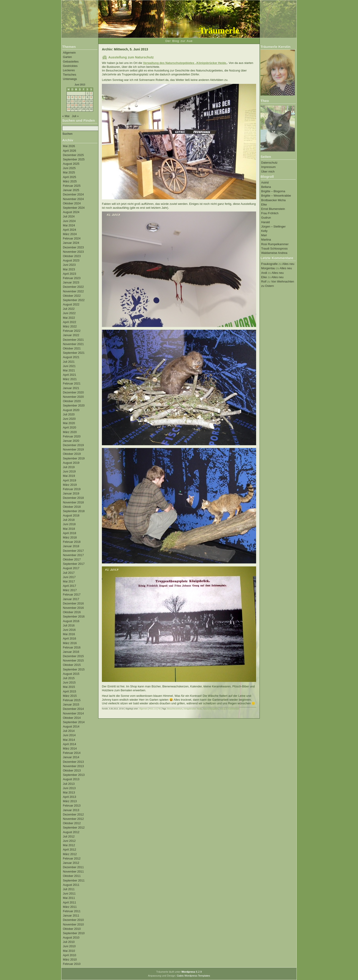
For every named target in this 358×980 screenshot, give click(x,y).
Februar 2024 (72, 238)
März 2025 (70, 181)
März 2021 (70, 379)
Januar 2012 (71, 863)
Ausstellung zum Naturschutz (131, 57)
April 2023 (70, 274)
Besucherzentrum (175, 709)
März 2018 (70, 537)
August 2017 (71, 568)
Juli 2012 (69, 836)
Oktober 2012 (72, 823)
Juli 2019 (69, 467)
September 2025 (74, 159)
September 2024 (74, 208)
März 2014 (70, 748)
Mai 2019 (69, 476)
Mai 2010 (69, 951)
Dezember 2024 (73, 194)
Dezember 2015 (73, 656)
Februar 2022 (72, 331)
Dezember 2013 (73, 762)
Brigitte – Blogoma (273, 191)
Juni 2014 (69, 735)
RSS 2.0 (153, 709)
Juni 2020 (69, 419)
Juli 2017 (69, 573)
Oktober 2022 (72, 296)
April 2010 (70, 955)
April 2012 (70, 850)
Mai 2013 (69, 792)
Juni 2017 (69, 577)
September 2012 (74, 828)
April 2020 (70, 427)
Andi (264, 273)
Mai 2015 (69, 687)
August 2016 (71, 621)
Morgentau (268, 268)
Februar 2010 (72, 964)
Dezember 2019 (73, 445)
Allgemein (69, 53)
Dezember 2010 (73, 920)
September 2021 (74, 353)
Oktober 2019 (72, 454)
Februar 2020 (72, 436)
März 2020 (70, 432)
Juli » (75, 116)
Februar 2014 (72, 753)
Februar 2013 (72, 806)
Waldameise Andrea (274, 253)
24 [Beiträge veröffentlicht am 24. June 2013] (69, 109)
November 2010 (73, 924)
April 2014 (70, 744)
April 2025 (70, 177)
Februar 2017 (72, 594)
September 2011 (74, 880)
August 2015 (71, 674)
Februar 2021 (72, 383)
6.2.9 (192, 972)
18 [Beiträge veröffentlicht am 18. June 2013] (72, 105)
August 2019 (71, 463)
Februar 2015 (72, 700)
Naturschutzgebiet (211, 709)
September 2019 (74, 458)
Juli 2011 (69, 889)
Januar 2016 (71, 652)
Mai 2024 (69, 225)
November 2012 (73, 819)
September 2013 (74, 775)
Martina (266, 240)
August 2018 (71, 515)
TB (159, 709)
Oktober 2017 (72, 559)
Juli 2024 (69, 216)
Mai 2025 (69, 172)
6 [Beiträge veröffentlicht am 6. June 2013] (80, 97)
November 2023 (73, 252)
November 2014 (73, 713)
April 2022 (70, 322)
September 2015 (74, 669)
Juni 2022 (69, 313)
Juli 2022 (69, 309)
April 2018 (70, 533)
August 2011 (71, 885)
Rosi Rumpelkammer (275, 244)
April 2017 (70, 586)
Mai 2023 (69, 269)
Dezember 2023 (73, 247)
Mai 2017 (69, 581)
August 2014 (71, 726)
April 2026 (70, 151)
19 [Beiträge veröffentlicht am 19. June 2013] (76, 105)
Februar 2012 (72, 858)
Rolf (264, 281)
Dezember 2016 (73, 603)
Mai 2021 (69, 370)
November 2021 (73, 344)
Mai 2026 (69, 146)
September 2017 (74, 564)
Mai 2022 (69, 318)
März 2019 (70, 485)
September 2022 (74, 300)
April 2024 (70, 230)
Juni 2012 (69, 841)
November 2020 (73, 397)
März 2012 (70, 854)
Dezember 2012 (73, 814)
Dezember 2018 (73, 498)
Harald (266, 222)
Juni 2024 (69, 221)
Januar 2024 (71, 243)
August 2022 (71, 304)
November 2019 (73, 449)
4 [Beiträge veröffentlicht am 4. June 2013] (72, 97)
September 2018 (74, 511)
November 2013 (73, 766)
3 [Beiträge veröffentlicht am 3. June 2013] (69, 97)
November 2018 (73, 502)
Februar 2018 (72, 542)
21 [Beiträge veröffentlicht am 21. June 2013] (84, 105)
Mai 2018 (69, 529)
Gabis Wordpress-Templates (193, 976)
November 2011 (73, 872)
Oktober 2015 (72, 665)
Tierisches (70, 75)
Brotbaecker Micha (273, 200)
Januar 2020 (71, 441)
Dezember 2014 (73, 709)
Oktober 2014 (72, 718)
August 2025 (71, 164)
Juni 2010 (69, 946)
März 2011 (70, 907)
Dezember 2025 (73, 155)
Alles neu (288, 264)
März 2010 (70, 959)
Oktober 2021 (72, 348)
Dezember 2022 (73, 287)
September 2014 (74, 722)
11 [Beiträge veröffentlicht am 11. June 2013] (72, 101)
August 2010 (71, 937)
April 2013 (70, 797)
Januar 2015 (71, 704)
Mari (264, 235)
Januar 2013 (71, 810)
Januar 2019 (71, 493)
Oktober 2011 (72, 876)
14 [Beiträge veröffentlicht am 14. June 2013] (84, 101)
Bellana (266, 187)
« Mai (66, 116)
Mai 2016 (69, 634)
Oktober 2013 (72, 770)
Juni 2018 (69, 524)
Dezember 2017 (73, 551)
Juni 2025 (69, 168)
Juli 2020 (69, 414)
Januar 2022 (71, 335)
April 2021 (70, 375)
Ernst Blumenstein (273, 209)
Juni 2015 (69, 682)
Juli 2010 (69, 942)
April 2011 (70, 902)
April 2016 (70, 638)
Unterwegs (70, 79)
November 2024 (73, 199)
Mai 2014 (69, 740)
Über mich (268, 172)
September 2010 (74, 933)
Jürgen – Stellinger (273, 226)
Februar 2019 (72, 489)
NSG (222, 709)
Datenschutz (269, 163)
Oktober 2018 (72, 507)
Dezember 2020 (73, 392)
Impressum (268, 167)
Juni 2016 (69, 630)
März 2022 (70, 326)
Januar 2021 (71, 388)
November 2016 (73, 608)
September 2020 (74, 405)
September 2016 (74, 616)
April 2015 (70, 691)
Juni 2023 (69, 265)
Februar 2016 (72, 647)
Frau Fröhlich (270, 213)
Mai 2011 (69, 898)
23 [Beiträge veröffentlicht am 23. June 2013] (91, 105)
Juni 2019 (69, 471)
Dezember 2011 (73, 867)
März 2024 (70, 234)
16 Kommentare (233, 709)
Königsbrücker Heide (193, 709)
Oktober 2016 (72, 612)
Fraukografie (269, 264)
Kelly (264, 231)
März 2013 (70, 801)
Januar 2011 (71, 915)
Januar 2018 (71, 546)
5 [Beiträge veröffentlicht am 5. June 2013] (76, 97)
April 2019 (70, 480)
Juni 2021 (69, 366)
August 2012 (71, 832)
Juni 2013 (69, 788)
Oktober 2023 (72, 256)
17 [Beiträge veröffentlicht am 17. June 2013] (69, 105)
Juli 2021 (69, 362)
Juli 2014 (69, 731)
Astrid (265, 183)
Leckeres (69, 70)
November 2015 (73, 660)
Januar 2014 (71, 757)
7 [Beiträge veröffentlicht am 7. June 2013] (84, 97)
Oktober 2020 (72, 401)
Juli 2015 (69, 678)
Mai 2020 (69, 423)
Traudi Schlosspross (274, 248)
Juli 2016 (69, 625)
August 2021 (71, 357)
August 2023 (71, 260)
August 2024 (71, 212)
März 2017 (70, 590)
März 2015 (70, 696)
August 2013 (71, 779)
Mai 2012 (69, 845)
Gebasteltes (71, 62)
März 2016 (70, 643)
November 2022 (73, 291)
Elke (264, 205)
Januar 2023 (71, 282)
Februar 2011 (72, 911)
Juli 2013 (69, 784)
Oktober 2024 (72, 203)
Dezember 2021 (73, 340)
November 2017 (73, 555)
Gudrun (266, 218)
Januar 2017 (71, 599)
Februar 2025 (72, 186)
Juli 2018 (69, 520)
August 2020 (71, 410)
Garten (67, 57)
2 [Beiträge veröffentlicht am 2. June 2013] (91, 93)
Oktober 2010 (72, 929)
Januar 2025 (71, 190)
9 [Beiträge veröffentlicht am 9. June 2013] (91, 97)
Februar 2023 (72, 278)
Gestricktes (70, 66)
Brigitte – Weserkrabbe (276, 196)
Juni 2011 (69, 894)
